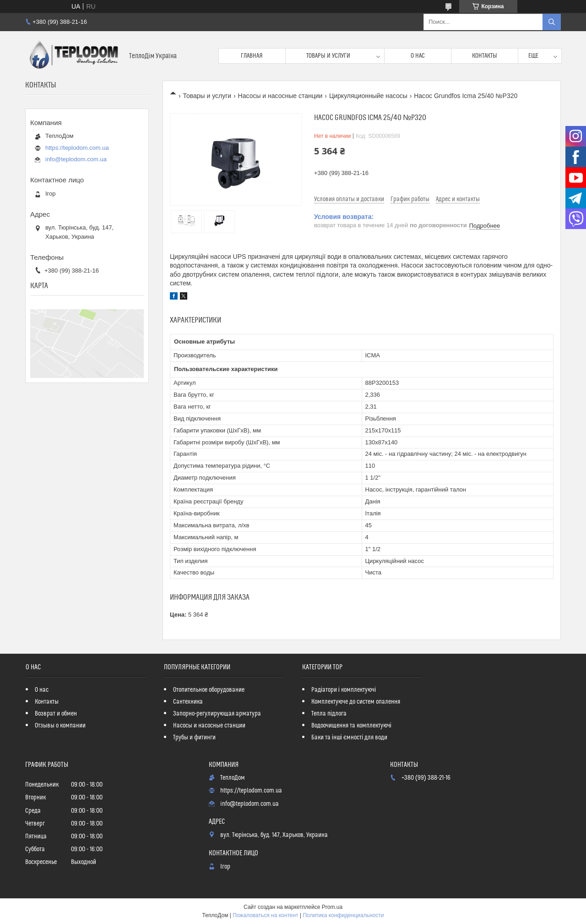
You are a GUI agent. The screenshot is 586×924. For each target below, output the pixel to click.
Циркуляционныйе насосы (368, 96)
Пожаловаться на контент (265, 915)
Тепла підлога (329, 714)
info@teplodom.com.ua (76, 159)
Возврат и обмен (56, 714)
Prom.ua (332, 907)
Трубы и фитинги (194, 738)
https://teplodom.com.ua (77, 148)
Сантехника (188, 702)
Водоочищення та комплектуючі (351, 726)
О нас (418, 56)
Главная (252, 56)
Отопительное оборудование (209, 690)
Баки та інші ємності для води (349, 738)
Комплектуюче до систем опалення (356, 702)
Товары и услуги (328, 56)
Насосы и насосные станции (280, 96)
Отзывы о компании (60, 726)
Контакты (485, 56)
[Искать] (552, 22)
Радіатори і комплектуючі (344, 690)
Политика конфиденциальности (343, 915)
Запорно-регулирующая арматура (217, 714)
